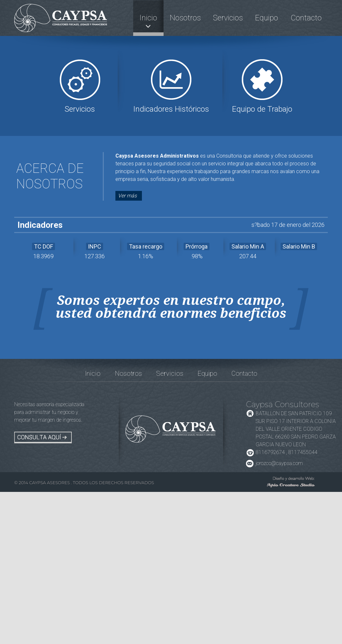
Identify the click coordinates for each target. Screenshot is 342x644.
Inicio (148, 18)
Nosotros (185, 18)
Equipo (267, 18)
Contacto (306, 18)
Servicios (228, 18)
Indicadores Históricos (171, 109)
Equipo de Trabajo (262, 109)
